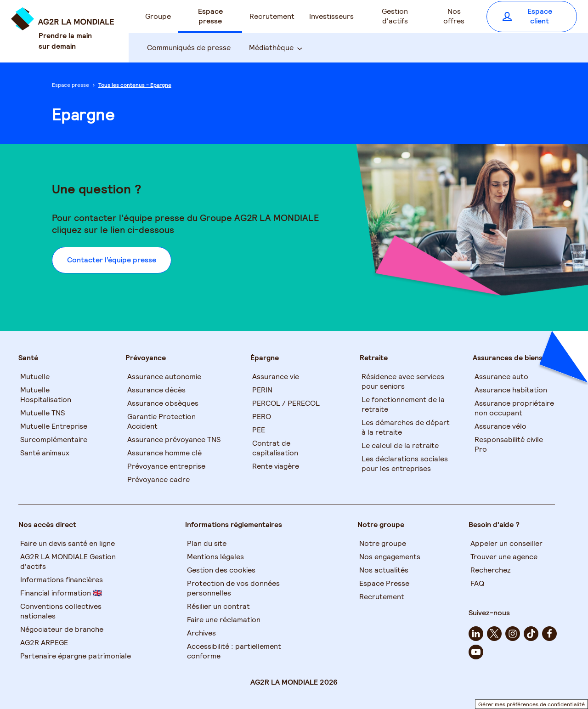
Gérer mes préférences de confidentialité (531, 704)
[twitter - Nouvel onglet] (494, 634)
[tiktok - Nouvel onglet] (531, 634)
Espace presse (71, 85)
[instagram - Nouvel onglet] (513, 634)
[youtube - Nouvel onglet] (476, 652)
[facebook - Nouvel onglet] (549, 634)
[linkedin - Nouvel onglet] (476, 634)
